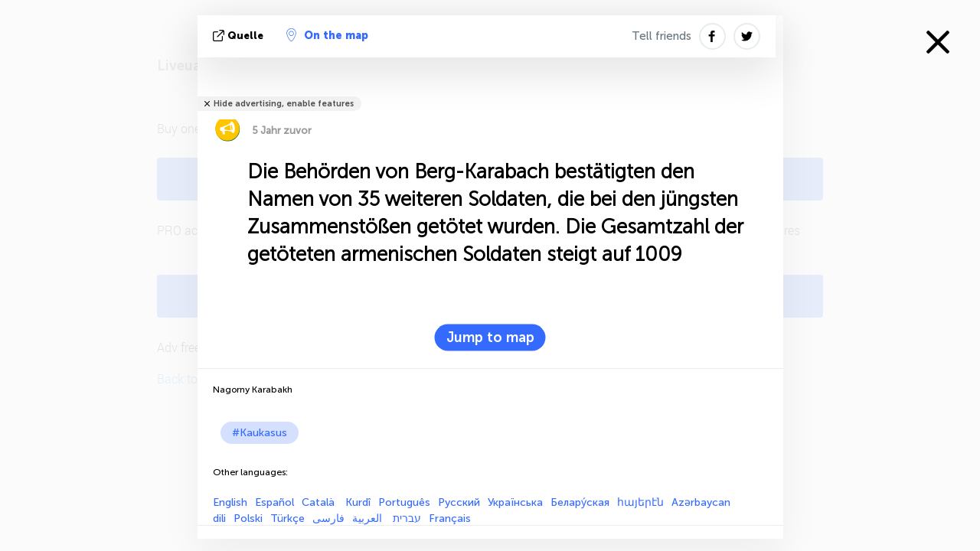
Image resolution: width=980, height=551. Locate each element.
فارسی (328, 518)
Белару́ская (580, 502)
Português (404, 502)
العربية (369, 518)
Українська (515, 502)
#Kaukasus (260, 433)
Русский (459, 502)
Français (450, 518)
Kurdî (358, 502)
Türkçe (287, 518)
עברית (407, 518)
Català (320, 502)
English (230, 502)
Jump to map (490, 337)
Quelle (240, 36)
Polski (248, 518)
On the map (327, 35)
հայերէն (640, 502)
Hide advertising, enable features (284, 104)
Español (274, 502)
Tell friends (661, 36)
